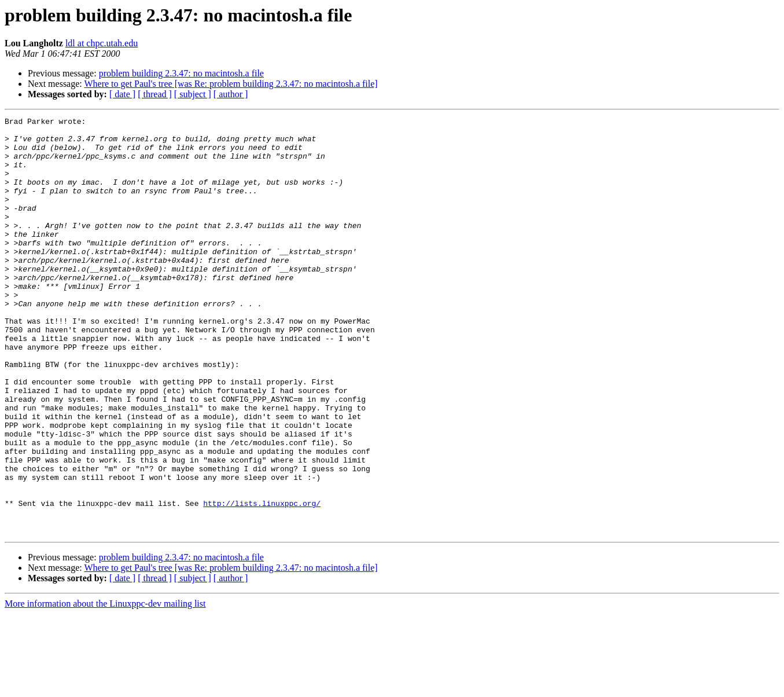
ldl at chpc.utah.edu (102, 43)
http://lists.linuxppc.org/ (262, 581)
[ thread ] (155, 94)
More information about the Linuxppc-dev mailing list (105, 687)
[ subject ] (193, 94)
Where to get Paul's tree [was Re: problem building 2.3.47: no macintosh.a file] (231, 84)
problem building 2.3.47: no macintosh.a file (181, 73)
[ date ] (122, 94)
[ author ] (231, 94)
